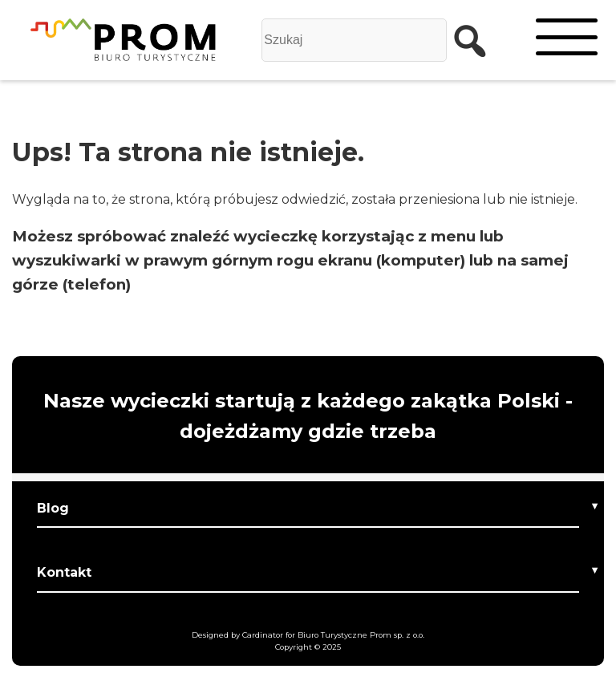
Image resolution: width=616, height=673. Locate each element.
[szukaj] (462, 40)
